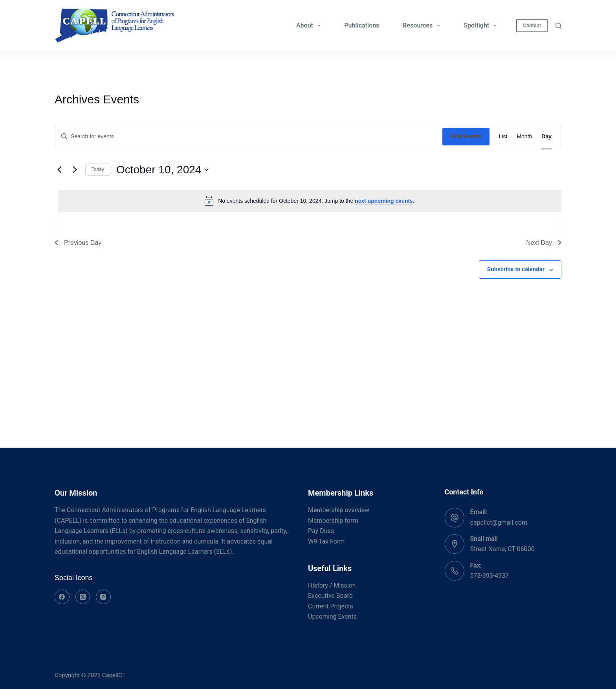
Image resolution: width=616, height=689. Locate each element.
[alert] (310, 201)
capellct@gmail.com (499, 523)
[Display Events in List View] (503, 137)
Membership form (333, 521)
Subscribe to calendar (516, 269)
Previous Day (78, 243)
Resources (423, 26)
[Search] (558, 26)
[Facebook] (62, 597)
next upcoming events (384, 201)
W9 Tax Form (326, 541)
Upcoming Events (332, 616)
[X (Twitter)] (83, 597)
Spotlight (482, 26)
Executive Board (330, 596)
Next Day (544, 243)
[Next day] (75, 170)
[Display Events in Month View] (524, 137)
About (310, 26)
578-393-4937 (490, 576)
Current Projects (331, 606)
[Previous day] (59, 170)
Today (98, 169)
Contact (532, 25)
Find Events (466, 136)
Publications (362, 25)
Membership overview (339, 510)
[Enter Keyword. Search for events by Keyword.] (249, 137)
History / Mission (332, 585)
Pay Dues (321, 531)
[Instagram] (103, 597)
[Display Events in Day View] (546, 137)
